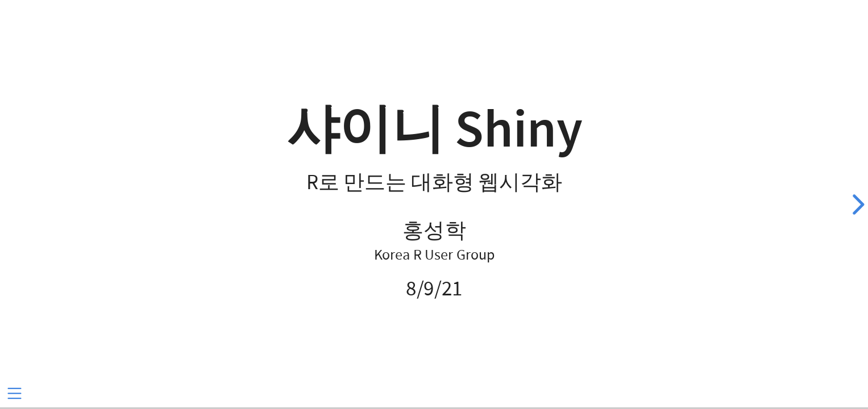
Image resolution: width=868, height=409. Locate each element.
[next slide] (857, 204)
